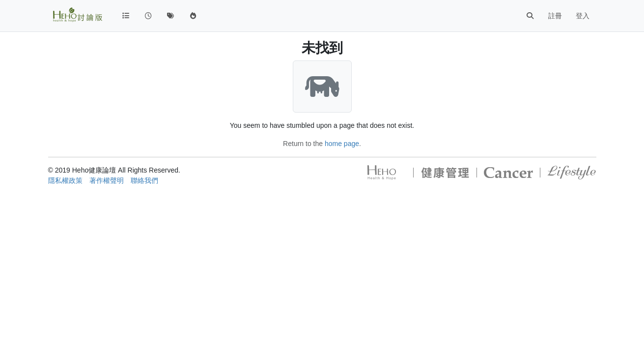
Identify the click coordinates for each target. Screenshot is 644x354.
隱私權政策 (65, 180)
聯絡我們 (144, 180)
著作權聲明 (107, 180)
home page (342, 144)
